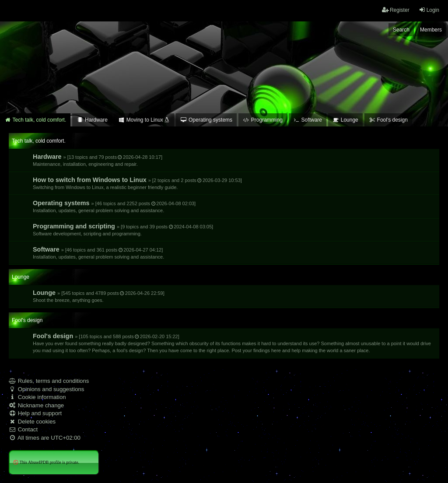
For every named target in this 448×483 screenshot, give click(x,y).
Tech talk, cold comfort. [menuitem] (35, 120)
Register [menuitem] (396, 10)
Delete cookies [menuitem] (32, 422)
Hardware (98, 160)
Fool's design (232, 343)
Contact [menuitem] (23, 429)
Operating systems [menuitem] (206, 120)
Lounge (99, 296)
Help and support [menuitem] (35, 413)
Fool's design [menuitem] (388, 120)
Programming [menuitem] (263, 120)
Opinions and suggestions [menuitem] (46, 389)
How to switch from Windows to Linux (137, 183)
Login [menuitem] (429, 10)
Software (98, 253)
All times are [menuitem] (45, 438)
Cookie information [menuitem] (37, 397)
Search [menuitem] (401, 30)
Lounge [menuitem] (345, 120)
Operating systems (114, 206)
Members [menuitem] (431, 30)
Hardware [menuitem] (92, 120)
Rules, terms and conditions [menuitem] (49, 381)
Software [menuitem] (308, 120)
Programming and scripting (123, 229)
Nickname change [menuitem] (36, 405)
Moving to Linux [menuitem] (144, 120)
